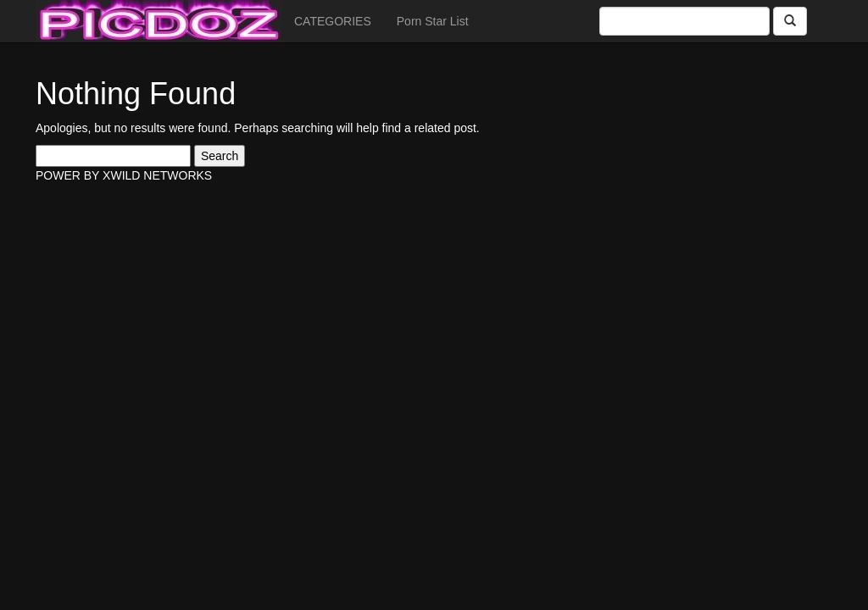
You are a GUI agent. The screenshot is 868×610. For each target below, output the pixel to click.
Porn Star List (433, 21)
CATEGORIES (333, 21)
